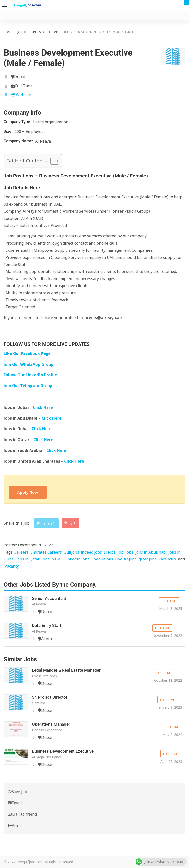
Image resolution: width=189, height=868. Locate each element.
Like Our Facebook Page (27, 353)
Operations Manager (52, 724)
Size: (8, 131)
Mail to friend (22, 814)
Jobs (132, 552)
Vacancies (173, 559)
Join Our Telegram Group (28, 386)
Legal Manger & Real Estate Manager (69, 670)
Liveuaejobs (130, 559)
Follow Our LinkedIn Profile (31, 375)
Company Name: (19, 141)
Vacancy (20, 566)
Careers (22, 552)
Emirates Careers (47, 552)
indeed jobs (93, 552)
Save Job (17, 792)
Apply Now (28, 492)
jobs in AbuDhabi (154, 552)
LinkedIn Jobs (79, 559)
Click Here (44, 407)
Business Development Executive (65, 751)
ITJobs (112, 552)
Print (14, 825)
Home (8, 32)
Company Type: (18, 122)
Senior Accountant (50, 598)
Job (20, 32)
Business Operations (43, 32)
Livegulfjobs (105, 559)
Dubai (186, 2)
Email (15, 803)
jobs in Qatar (29, 559)
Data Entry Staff (47, 625)
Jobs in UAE (54, 559)
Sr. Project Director (50, 697)
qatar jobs (152, 559)
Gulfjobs (73, 552)
